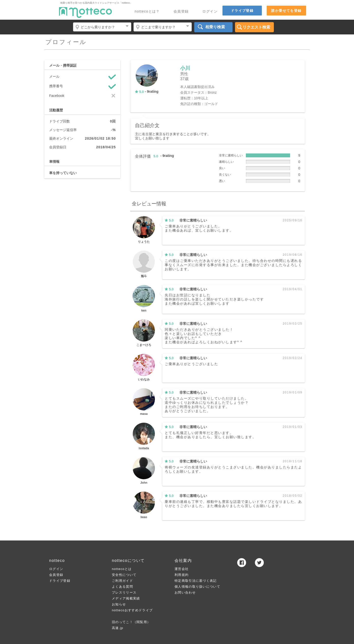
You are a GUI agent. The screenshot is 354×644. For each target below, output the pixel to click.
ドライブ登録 (242, 11)
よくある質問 (122, 587)
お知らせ (119, 604)
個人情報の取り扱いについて (197, 587)
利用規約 (182, 575)
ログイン (210, 11)
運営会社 (182, 569)
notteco (85, 13)
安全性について (124, 575)
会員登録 (181, 11)
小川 (185, 68)
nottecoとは (122, 569)
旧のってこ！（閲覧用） (131, 622)
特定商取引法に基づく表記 (196, 581)
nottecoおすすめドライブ (132, 610)
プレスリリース (124, 592)
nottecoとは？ (147, 11)
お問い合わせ (185, 592)
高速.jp (118, 628)
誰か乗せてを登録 (286, 11)
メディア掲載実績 (126, 598)
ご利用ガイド (122, 581)
